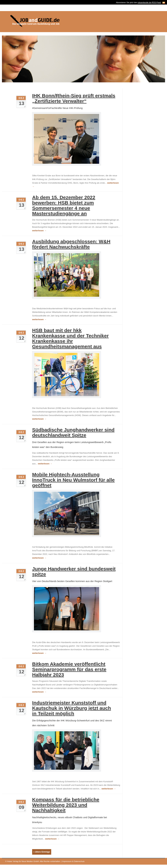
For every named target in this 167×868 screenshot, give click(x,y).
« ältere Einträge (42, 852)
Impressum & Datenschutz (73, 861)
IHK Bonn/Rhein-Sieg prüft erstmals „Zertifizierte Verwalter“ (74, 98)
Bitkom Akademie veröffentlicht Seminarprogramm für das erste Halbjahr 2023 (69, 669)
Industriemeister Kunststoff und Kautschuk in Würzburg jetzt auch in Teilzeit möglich (72, 708)
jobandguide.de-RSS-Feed (149, 3)
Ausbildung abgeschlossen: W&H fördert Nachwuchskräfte (71, 244)
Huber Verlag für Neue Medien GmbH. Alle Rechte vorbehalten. (34, 861)
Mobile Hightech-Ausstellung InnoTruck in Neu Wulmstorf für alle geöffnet (73, 480)
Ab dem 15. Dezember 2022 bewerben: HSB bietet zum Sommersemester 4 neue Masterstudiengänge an (64, 205)
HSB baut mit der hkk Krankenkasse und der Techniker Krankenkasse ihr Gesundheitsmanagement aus (70, 338)
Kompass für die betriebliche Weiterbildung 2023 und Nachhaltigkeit (66, 805)
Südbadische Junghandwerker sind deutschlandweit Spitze (73, 432)
